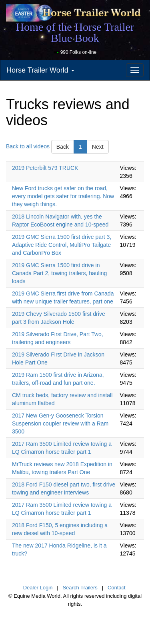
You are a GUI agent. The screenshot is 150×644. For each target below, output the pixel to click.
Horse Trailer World (40, 70)
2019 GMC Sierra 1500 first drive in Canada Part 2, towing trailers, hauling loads (59, 273)
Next (98, 147)
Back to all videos (28, 146)
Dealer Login (38, 588)
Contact (117, 588)
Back (63, 147)
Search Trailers (80, 588)
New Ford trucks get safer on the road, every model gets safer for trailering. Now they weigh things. (63, 196)
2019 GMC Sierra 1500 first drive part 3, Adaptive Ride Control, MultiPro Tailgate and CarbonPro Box (62, 245)
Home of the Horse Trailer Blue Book (75, 32)
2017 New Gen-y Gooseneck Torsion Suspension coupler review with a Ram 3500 (60, 423)
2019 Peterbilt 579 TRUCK (45, 168)
